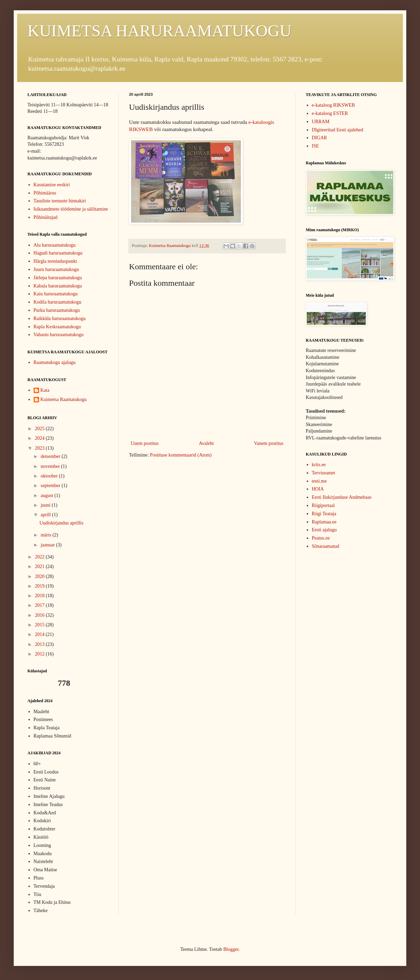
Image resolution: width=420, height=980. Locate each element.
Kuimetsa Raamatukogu (64, 399)
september (51, 486)
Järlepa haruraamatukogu (58, 278)
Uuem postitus (145, 443)
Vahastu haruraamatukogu (59, 335)
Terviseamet (324, 473)
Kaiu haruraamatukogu (56, 294)
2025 (40, 429)
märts (46, 535)
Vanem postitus (269, 443)
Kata (45, 390)
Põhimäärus (45, 193)
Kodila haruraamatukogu (58, 302)
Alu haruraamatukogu (55, 245)
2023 (40, 448)
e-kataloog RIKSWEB (334, 105)
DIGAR (319, 138)
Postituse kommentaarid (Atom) (181, 455)
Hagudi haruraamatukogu (58, 253)
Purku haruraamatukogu (57, 310)
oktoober (50, 476)
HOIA (318, 489)
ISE (316, 146)
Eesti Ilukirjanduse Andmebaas (342, 497)
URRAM (321, 122)
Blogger (231, 949)
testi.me (319, 481)
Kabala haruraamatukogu (58, 286)
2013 (40, 644)
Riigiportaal (323, 505)
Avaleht (206, 443)
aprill (46, 515)
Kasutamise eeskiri (52, 185)
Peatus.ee (321, 538)
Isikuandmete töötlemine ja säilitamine (71, 209)
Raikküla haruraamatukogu (60, 318)
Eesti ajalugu (324, 530)
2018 (40, 596)
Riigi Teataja (324, 514)
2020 (40, 576)
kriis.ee (319, 465)
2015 (40, 625)
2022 (40, 557)
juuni (46, 505)
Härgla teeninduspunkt (55, 261)
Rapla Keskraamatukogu (57, 327)
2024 (40, 438)
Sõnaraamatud (326, 546)
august (47, 495)
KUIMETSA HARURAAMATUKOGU (159, 31)
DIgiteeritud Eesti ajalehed (338, 130)
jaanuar (48, 545)
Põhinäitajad (46, 217)
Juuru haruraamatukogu (56, 269)
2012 (40, 654)
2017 (40, 605)
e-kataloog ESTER (330, 113)
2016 (40, 615)
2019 (40, 586)
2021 (40, 566)
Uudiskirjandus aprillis (61, 523)
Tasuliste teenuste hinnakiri (60, 201)
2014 (40, 634)
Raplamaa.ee (324, 522)
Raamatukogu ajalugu (55, 362)
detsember (51, 456)
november (51, 466)
